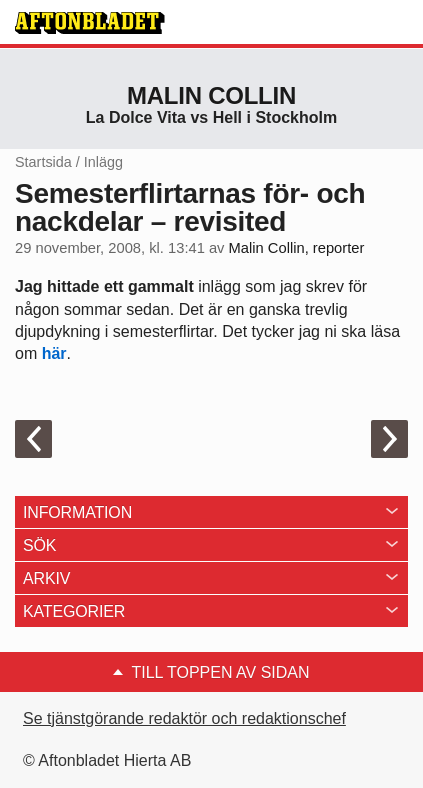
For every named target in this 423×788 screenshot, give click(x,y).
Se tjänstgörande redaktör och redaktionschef (184, 718)
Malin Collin (211, 95)
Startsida (43, 162)
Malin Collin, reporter (297, 248)
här (54, 353)
